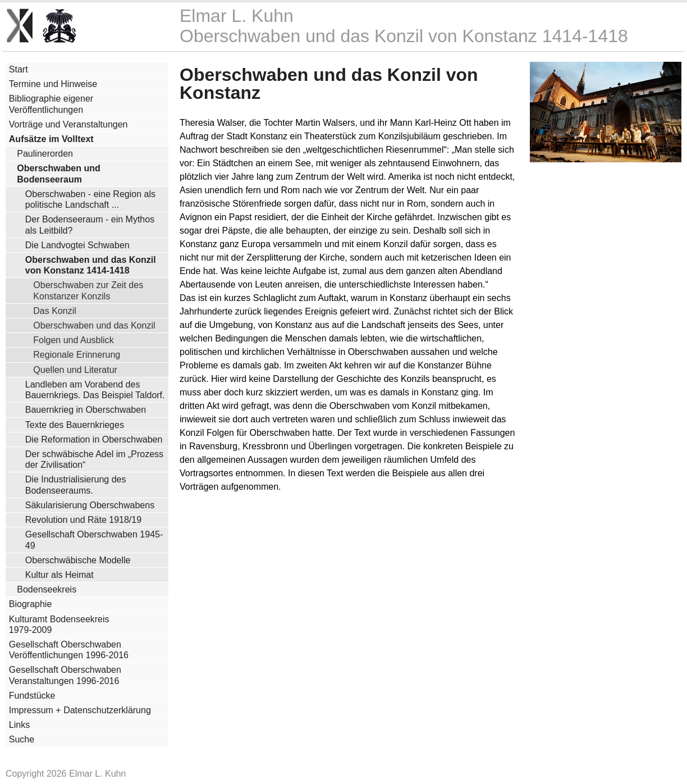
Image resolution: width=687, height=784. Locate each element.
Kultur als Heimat (59, 575)
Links (19, 725)
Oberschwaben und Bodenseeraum (58, 174)
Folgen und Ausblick (73, 340)
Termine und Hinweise (53, 84)
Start (19, 69)
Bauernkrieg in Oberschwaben (86, 410)
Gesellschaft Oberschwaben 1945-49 (94, 540)
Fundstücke (32, 696)
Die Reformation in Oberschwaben (94, 439)
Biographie (31, 604)
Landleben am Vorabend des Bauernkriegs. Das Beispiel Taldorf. (95, 390)
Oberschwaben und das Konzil (94, 325)
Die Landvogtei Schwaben (77, 245)
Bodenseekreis (47, 589)
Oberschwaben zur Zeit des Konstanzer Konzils (88, 290)
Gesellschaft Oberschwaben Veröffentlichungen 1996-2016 (69, 650)
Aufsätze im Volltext (51, 139)
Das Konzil (55, 311)
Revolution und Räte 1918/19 (83, 520)
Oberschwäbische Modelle (78, 560)
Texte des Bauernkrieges (75, 425)
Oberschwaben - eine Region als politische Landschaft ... (90, 199)
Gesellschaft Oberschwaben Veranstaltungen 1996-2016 (65, 675)
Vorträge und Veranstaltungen (68, 124)
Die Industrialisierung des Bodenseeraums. (76, 485)
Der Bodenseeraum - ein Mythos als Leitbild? (90, 225)
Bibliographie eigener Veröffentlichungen (51, 104)
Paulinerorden (45, 154)
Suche (22, 739)
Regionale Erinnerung (77, 354)
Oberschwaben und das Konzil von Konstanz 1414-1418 (91, 265)
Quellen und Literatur (75, 370)
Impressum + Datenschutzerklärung (80, 710)
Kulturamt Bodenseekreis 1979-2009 (59, 625)
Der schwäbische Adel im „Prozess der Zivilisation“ (94, 459)
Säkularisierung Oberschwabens (90, 505)
